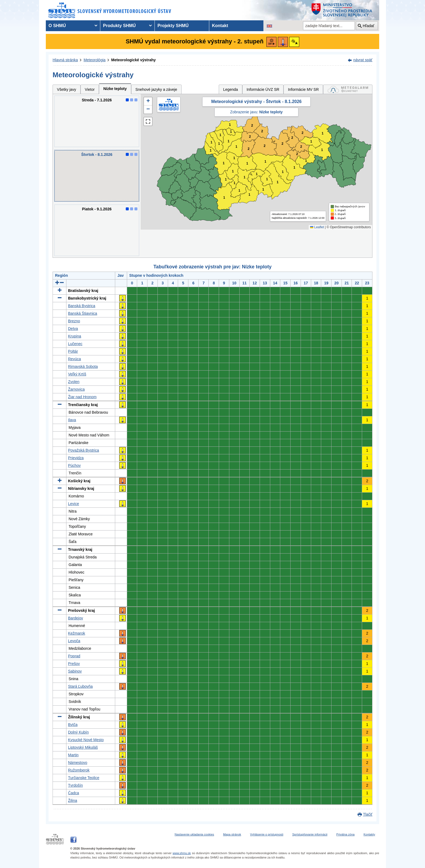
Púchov (74, 465)
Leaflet (317, 227)
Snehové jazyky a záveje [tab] (156, 89)
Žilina (73, 801)
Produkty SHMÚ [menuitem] (119, 26)
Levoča (74, 641)
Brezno (74, 321)
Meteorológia (94, 60)
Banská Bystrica (82, 306)
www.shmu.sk (182, 853)
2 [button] (250, 137)
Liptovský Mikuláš (83, 747)
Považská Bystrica (83, 450)
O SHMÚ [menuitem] (57, 26)
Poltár (73, 351)
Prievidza (76, 458)
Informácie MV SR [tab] (303, 89)
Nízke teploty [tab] (115, 89)
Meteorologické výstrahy (133, 60)
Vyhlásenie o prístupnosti (267, 834)
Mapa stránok (232, 834)
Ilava (72, 420)
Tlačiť (368, 814)
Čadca (73, 793)
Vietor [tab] (90, 89)
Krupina (75, 336)
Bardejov (75, 618)
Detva (73, 329)
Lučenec (75, 344)
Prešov (74, 664)
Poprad (74, 656)
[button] (148, 101)
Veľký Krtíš (77, 374)
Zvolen (74, 382)
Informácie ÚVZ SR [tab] (263, 89)
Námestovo (78, 763)
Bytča (73, 725)
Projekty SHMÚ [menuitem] (173, 26)
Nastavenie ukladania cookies (194, 834)
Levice (73, 504)
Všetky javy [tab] (67, 89)
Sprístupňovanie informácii (310, 834)
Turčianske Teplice (84, 778)
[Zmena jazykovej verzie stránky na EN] (269, 26)
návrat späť (363, 60)
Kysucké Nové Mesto (86, 740)
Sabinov (75, 671)
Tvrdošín (75, 785)
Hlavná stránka (65, 60)
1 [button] (211, 151)
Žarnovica (76, 389)
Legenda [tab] (231, 89)
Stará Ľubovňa (80, 686)
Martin (73, 755)
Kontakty (369, 834)
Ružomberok (79, 770)
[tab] (348, 89)
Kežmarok (77, 633)
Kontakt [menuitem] (220, 26)
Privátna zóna (345, 834)
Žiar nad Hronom (82, 397)
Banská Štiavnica (83, 313)
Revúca (74, 359)
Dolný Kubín (78, 732)
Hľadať (368, 26)
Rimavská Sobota (83, 367)
